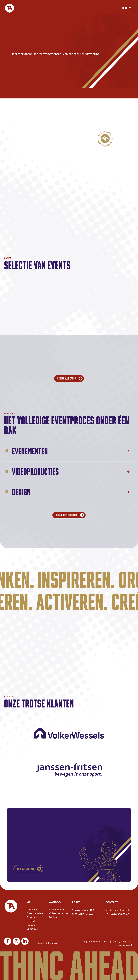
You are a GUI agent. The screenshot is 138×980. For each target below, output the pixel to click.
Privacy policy (120, 941)
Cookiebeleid (125, 945)
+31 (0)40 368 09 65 (117, 914)
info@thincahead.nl (117, 910)
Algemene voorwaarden (95, 941)
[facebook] (8, 941)
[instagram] (16, 941)
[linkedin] (25, 941)
